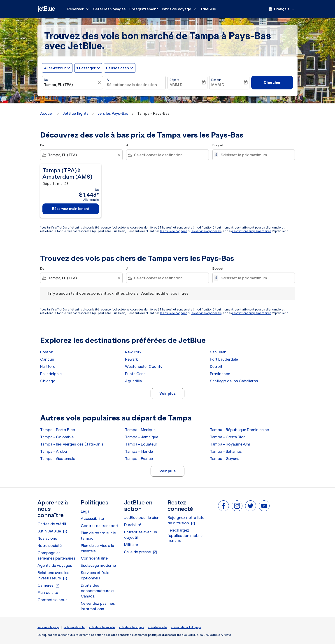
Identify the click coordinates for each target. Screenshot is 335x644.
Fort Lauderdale (224, 359)
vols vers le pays (48, 627)
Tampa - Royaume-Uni (230, 444)
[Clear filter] (119, 155)
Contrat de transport (100, 526)
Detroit (216, 366)
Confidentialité (94, 558)
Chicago (48, 381)
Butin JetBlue (52, 531)
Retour (216, 80)
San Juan (218, 352)
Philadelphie (51, 374)
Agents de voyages (55, 565)
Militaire (131, 545)
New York (133, 352)
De (46, 80)
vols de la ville (157, 627)
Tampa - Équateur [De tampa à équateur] (141, 444)
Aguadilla (133, 381)
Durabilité (133, 525)
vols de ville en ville (102, 627)
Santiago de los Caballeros (234, 381)
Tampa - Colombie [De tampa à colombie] (57, 437)
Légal (86, 511)
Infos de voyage (180, 9)
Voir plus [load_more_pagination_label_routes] (167, 393)
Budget (218, 145)
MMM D (176, 85)
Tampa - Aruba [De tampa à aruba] (54, 451)
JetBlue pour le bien (142, 518)
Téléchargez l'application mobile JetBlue (185, 536)
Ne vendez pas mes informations (98, 606)
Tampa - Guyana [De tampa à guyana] (225, 459)
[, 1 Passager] (86, 68)
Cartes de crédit (52, 524)
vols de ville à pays (131, 627)
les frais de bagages (174, 231)
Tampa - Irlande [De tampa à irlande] (139, 451)
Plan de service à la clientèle (97, 548)
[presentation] (282, 9)
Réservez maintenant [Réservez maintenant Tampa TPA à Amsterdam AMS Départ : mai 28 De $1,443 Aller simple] (71, 209)
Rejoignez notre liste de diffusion (186, 520)
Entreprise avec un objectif (141, 535)
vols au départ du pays (186, 627)
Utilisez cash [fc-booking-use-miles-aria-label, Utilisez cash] (117, 68)
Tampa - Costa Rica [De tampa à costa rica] (228, 437)
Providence (220, 374)
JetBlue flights (76, 113)
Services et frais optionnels (95, 575)
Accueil (47, 113)
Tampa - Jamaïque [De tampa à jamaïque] (142, 437)
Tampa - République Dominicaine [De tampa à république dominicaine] (239, 430)
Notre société (50, 546)
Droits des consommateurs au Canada (98, 591)
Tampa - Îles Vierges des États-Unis (72, 444)
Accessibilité (92, 518)
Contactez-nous (52, 600)
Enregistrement (144, 9)
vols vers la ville (74, 627)
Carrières (49, 586)
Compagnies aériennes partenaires (56, 555)
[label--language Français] (282, 9)
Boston (47, 352)
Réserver (79, 9)
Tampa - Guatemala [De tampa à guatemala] (58, 459)
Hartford (48, 366)
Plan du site (48, 593)
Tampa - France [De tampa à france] (139, 459)
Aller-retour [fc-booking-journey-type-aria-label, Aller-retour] (55, 68)
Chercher (272, 82)
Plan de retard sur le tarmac (98, 536)
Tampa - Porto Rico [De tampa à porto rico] (58, 430)
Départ (174, 80)
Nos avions (47, 538)
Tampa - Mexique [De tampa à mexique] (140, 430)
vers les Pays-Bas (113, 113)
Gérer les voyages (109, 9)
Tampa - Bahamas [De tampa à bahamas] (226, 451)
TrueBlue (208, 9)
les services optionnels (206, 231)
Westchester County (144, 366)
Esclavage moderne (98, 565)
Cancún (47, 359)
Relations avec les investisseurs (53, 576)
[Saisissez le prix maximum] (255, 155)
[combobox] (70, 85)
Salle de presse (141, 552)
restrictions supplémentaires (252, 231)
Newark (131, 359)
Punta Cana (135, 374)
